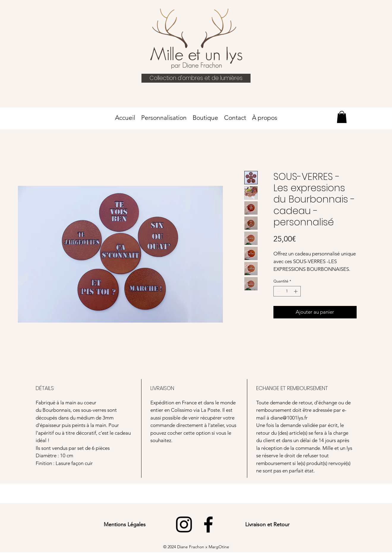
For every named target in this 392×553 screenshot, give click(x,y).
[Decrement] (278, 291)
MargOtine (219, 547)
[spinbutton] (287, 291)
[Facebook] (208, 524)
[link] (342, 117)
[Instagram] (184, 524)
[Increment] (296, 291)
